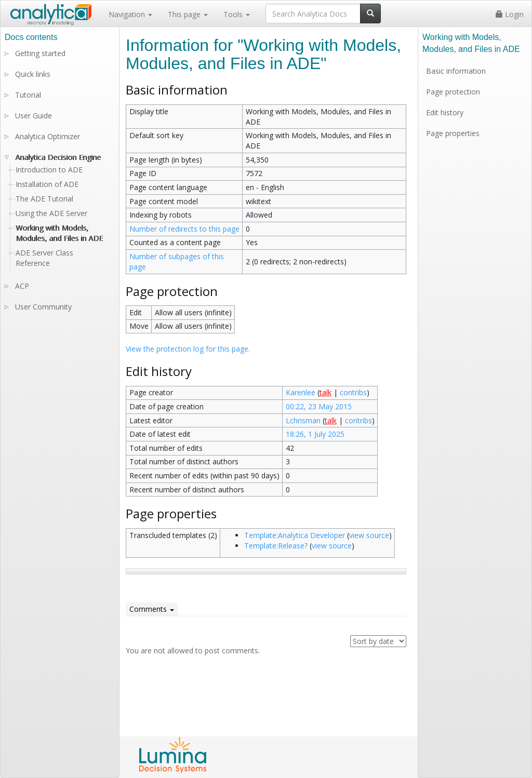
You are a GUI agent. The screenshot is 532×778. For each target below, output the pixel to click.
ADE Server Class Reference (44, 258)
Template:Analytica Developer (295, 535)
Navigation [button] (130, 14)
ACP (22, 286)
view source (369, 535)
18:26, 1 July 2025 (315, 434)
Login (510, 14)
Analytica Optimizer (48, 136)
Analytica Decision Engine (58, 157)
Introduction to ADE (49, 170)
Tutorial (28, 95)
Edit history (445, 112)
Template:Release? (276, 546)
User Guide (34, 116)
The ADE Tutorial (44, 199)
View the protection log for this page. (188, 349)
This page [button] (188, 14)
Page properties (453, 133)
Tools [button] (237, 14)
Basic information (456, 71)
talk (325, 392)
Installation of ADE (47, 184)
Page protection (453, 92)
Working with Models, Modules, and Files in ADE (59, 233)
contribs (353, 392)
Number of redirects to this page (184, 229)
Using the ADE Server (51, 213)
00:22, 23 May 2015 (319, 406)
